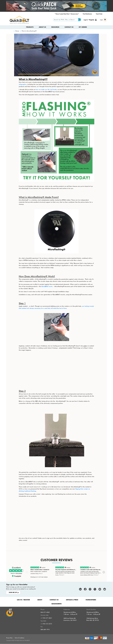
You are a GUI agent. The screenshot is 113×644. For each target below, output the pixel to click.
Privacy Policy (9, 638)
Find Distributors (87, 14)
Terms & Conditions (19, 638)
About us (42, 27)
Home (17, 31)
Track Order (99, 14)
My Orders (83, 27)
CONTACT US (54, 600)
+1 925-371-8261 (46, 618)
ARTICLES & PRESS (72, 600)
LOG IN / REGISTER (23, 600)
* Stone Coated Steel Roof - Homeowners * (67, 14)
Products (30, 27)
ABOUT (40, 600)
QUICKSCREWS (56, 604)
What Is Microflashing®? (29, 31)
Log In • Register (89, 20)
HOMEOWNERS (91, 600)
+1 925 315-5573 (46, 624)
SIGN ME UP (13, 593)
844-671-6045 (45, 612)
